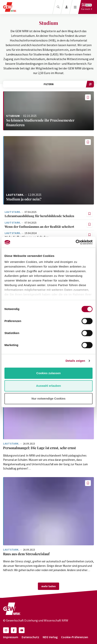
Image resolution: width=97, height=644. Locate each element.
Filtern (69, 84)
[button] (88, 97)
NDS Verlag (50, 637)
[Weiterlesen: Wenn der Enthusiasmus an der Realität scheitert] (45, 227)
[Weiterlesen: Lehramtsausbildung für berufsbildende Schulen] (45, 216)
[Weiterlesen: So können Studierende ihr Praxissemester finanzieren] (48, 111)
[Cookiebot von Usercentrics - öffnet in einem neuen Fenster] (76, 242)
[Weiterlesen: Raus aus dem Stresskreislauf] (48, 511)
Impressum (11, 637)
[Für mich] (87, 7)
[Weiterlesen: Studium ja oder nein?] (48, 170)
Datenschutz (30, 637)
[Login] (67, 7)
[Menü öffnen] (75, 7)
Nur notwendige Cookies (48, 398)
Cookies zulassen (48, 373)
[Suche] (58, 7)
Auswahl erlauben (48, 386)
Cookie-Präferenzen (75, 637)
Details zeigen (75, 361)
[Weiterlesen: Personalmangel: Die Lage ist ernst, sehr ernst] (48, 448)
